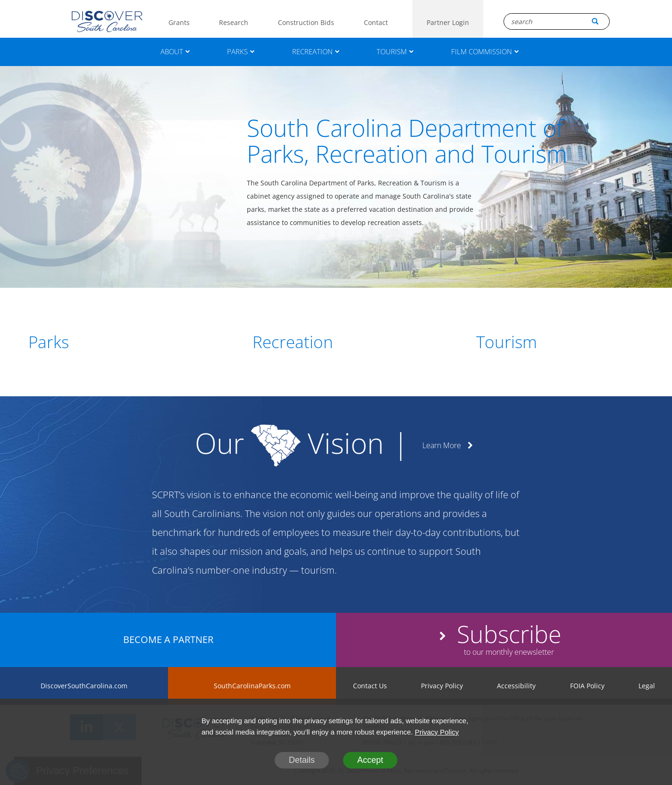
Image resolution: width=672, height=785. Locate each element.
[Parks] (112, 342)
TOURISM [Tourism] (395, 51)
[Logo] (107, 21)
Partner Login (448, 22)
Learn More (448, 445)
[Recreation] (336, 342)
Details (302, 760)
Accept (370, 760)
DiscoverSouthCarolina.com (84, 686)
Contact (376, 22)
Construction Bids (306, 22)
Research (234, 22)
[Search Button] (595, 21)
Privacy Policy (442, 686)
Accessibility (516, 686)
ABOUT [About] (175, 51)
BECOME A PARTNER (168, 639)
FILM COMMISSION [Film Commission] (485, 51)
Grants (179, 22)
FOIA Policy (587, 686)
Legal (647, 686)
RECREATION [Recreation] (316, 51)
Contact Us (370, 686)
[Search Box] (557, 21)
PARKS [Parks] (241, 51)
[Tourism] (560, 342)
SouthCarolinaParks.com (252, 686)
